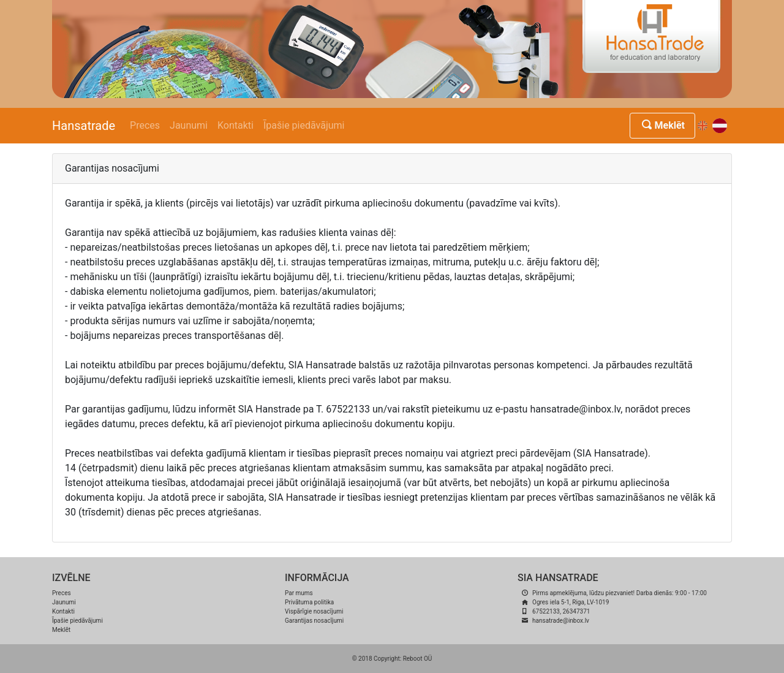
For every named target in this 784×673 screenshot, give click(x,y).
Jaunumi (189, 125)
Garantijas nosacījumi (314, 621)
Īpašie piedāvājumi (304, 125)
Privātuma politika (309, 602)
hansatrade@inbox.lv (561, 621)
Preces (145, 125)
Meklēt (662, 125)
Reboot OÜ (418, 659)
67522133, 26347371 (561, 611)
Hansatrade (84, 126)
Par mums (299, 593)
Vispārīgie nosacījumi (314, 611)
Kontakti (236, 125)
